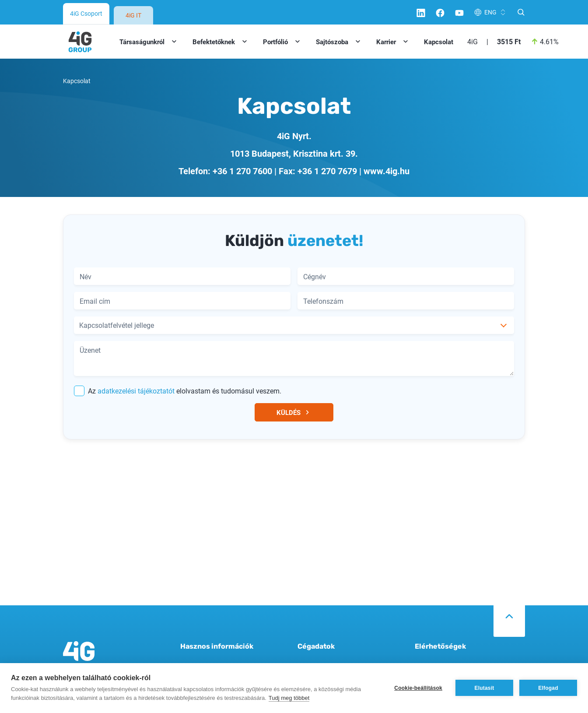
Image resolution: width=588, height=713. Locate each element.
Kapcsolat (439, 42)
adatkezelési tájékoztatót (136, 391)
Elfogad (548, 688)
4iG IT (133, 15)
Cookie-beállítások (418, 688)
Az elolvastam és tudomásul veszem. (178, 391)
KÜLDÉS (294, 412)
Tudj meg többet (289, 698)
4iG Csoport (86, 13)
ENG (490, 12)
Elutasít (485, 688)
